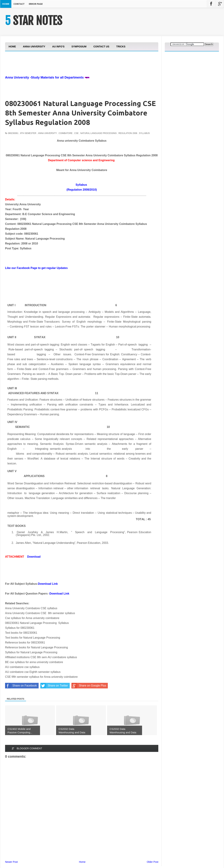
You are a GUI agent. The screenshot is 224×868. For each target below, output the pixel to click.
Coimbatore (66, 133)
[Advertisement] (69, 73)
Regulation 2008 (128, 133)
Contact (19, 4)
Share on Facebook (21, 686)
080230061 (13, 133)
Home (6, 4)
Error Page (36, 4)
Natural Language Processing (99, 133)
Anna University (47, 133)
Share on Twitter (54, 686)
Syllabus (144, 133)
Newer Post (11, 862)
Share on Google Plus (89, 686)
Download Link (48, 584)
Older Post (153, 862)
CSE (76, 133)
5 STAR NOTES (34, 21)
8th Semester (28, 133)
